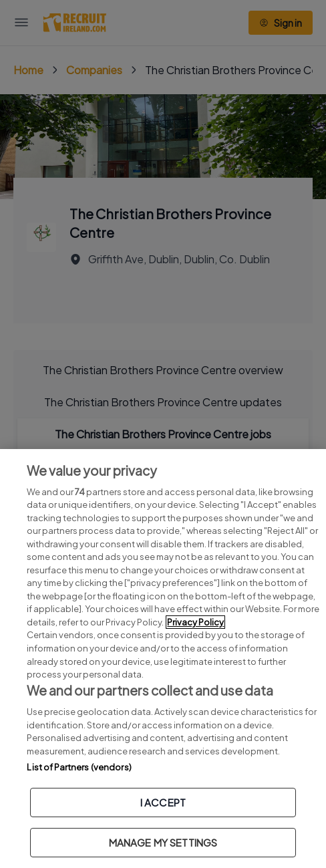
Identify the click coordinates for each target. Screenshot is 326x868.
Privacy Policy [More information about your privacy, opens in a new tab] (195, 622)
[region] (163, 659)
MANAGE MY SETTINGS (163, 842)
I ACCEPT (163, 802)
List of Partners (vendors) (79, 767)
